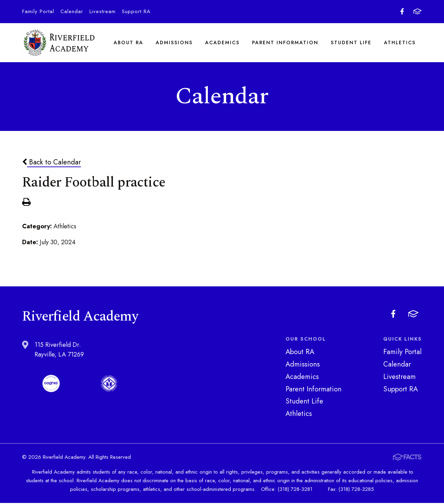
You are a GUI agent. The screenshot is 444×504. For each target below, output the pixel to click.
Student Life (351, 43)
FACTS (417, 11)
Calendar (72, 11)
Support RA (136, 11)
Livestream (103, 11)
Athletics (400, 43)
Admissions (174, 43)
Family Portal (38, 11)
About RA (128, 43)
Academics (222, 43)
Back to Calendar (51, 163)
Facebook (402, 11)
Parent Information (285, 43)
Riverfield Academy (58, 43)
